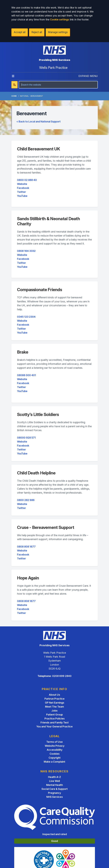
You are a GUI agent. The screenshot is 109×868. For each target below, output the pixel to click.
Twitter (21, 192)
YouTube (22, 196)
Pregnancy (54, 793)
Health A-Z (54, 777)
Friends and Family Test (55, 723)
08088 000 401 (27, 375)
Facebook (23, 188)
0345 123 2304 (26, 317)
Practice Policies (55, 719)
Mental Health (54, 785)
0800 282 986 (26, 500)
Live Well (54, 781)
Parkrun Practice (54, 699)
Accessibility (55, 750)
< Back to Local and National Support (39, 122)
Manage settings (58, 32)
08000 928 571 (26, 438)
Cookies (55, 754)
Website (22, 184)
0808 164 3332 (26, 251)
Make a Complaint (54, 762)
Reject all (37, 32)
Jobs (54, 711)
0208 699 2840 (62, 676)
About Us (54, 695)
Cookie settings (60, 20)
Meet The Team (54, 707)
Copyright (55, 758)
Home (14, 96)
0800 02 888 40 (27, 180)
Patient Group (54, 715)
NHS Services (55, 797)
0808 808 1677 (26, 547)
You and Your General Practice (54, 726)
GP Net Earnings (55, 703)
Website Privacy (55, 746)
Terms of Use (54, 742)
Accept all (20, 32)
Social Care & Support (55, 789)
